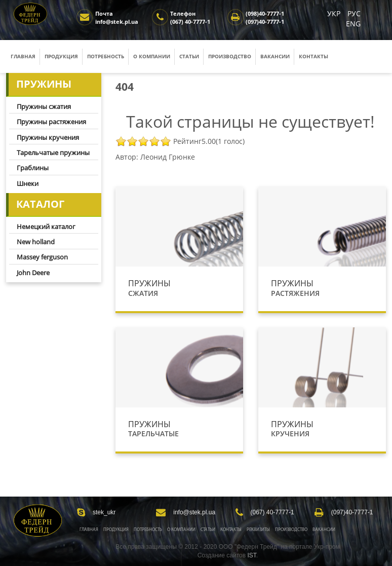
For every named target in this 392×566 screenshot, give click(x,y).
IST (251, 555)
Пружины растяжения (51, 122)
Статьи (189, 56)
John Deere (33, 273)
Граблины (33, 168)
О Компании (181, 530)
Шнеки (28, 183)
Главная (23, 56)
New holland (36, 242)
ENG (353, 24)
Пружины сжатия (44, 106)
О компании (152, 56)
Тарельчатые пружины (53, 153)
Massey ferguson (42, 257)
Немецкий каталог (46, 227)
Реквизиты (258, 530)
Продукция (61, 56)
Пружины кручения (48, 137)
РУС (354, 13)
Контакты (313, 56)
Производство (230, 56)
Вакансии (275, 56)
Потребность (106, 56)
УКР (335, 13)
